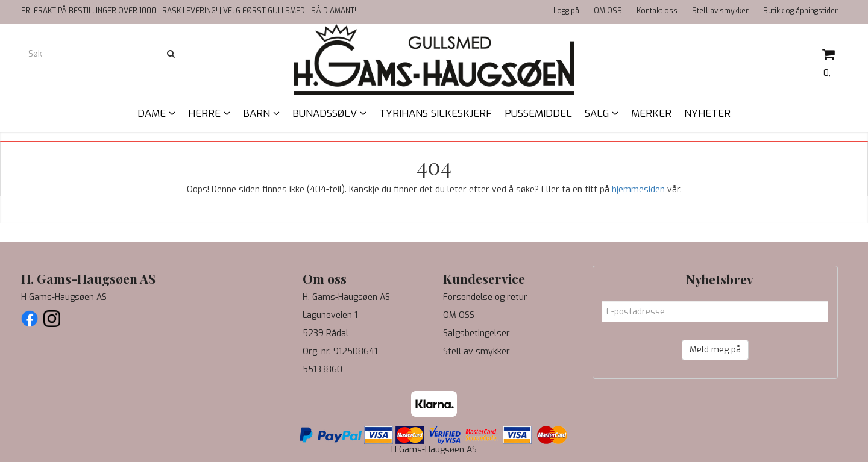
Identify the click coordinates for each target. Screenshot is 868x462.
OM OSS (608, 11)
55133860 (322, 370)
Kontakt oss (657, 11)
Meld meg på (715, 350)
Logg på (566, 11)
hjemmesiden (638, 189)
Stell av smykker (720, 11)
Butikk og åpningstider (800, 11)
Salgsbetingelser (476, 333)
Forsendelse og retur (485, 297)
